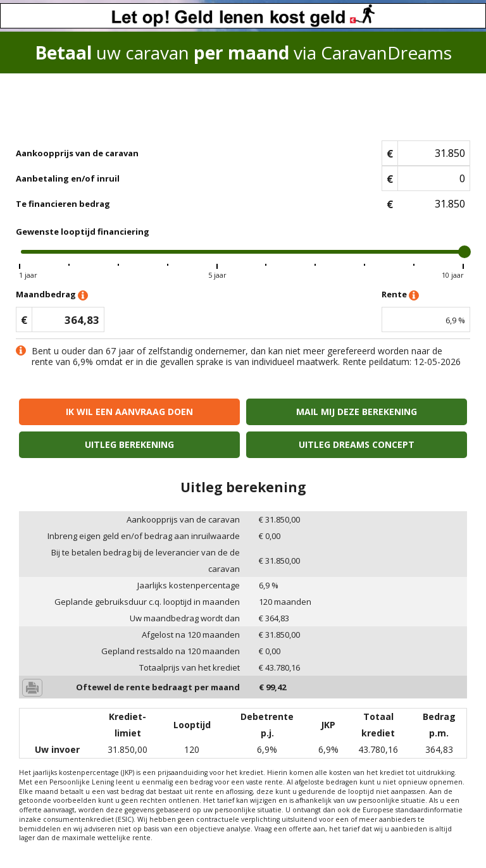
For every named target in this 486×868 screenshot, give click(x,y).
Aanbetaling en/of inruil (68, 178)
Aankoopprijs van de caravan (77, 153)
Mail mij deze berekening (357, 412)
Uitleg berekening (129, 444)
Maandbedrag (52, 295)
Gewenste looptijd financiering (83, 232)
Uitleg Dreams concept (357, 444)
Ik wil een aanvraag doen (129, 412)
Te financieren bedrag (63, 204)
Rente (400, 295)
